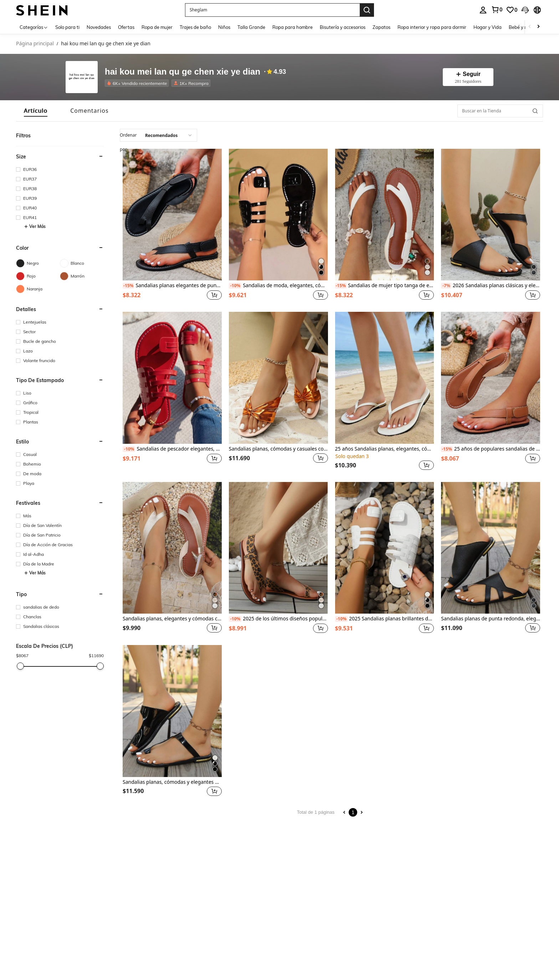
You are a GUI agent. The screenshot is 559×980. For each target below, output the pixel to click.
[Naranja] (38, 289)
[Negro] (38, 263)
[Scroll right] (538, 27)
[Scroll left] (530, 27)
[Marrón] (82, 276)
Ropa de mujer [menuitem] (157, 27)
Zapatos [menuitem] (381, 27)
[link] (512, 10)
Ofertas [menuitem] (126, 27)
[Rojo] (38, 276)
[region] (133, 295)
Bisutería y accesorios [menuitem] (343, 27)
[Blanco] (82, 263)
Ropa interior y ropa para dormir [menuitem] (432, 27)
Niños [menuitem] (224, 27)
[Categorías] (34, 27)
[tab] (36, 111)
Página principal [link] (35, 44)
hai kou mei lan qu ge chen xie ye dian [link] (106, 44)
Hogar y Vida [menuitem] (488, 27)
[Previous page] (344, 812)
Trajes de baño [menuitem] (195, 27)
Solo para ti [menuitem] (67, 27)
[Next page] (361, 812)
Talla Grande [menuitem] (251, 27)
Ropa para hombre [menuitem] (293, 27)
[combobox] (158, 135)
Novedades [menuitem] (99, 27)
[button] (272, 10)
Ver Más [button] (35, 227)
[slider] (20, 666)
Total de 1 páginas (316, 812)
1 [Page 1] (353, 812)
